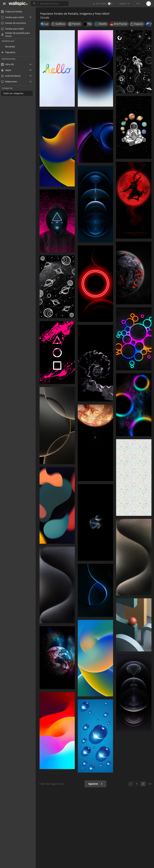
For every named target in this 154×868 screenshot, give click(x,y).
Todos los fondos (14, 12)
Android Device (13, 76)
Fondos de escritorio (15, 23)
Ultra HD (9, 64)
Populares (12, 52)
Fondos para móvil (18, 17)
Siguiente (96, 784)
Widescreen (11, 82)
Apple (8, 70)
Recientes (12, 47)
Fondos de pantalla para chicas (17, 35)
